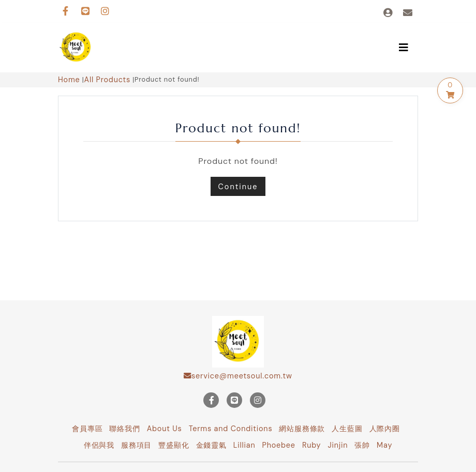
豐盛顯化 (174, 445)
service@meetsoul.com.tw (238, 376)
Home (69, 80)
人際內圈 (385, 429)
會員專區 (87, 429)
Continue (238, 187)
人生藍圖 (347, 429)
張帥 (362, 445)
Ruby (311, 445)
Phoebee (279, 445)
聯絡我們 (124, 429)
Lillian (244, 445)
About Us (165, 429)
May (384, 445)
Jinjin (338, 445)
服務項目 (136, 445)
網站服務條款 (302, 429)
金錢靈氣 (211, 445)
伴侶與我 (99, 445)
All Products (108, 80)
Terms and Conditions (231, 429)
